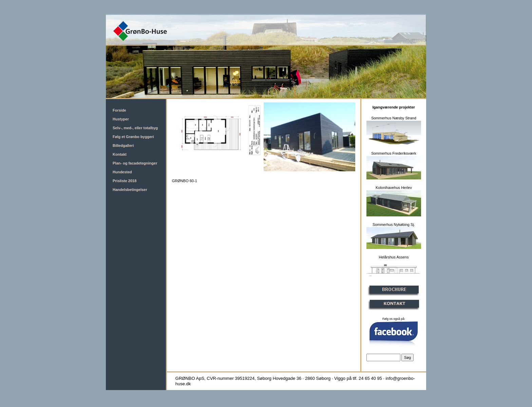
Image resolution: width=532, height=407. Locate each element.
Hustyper (121, 119)
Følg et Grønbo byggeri (133, 137)
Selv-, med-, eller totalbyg (135, 128)
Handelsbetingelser (130, 190)
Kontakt (120, 154)
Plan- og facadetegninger (135, 163)
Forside (119, 110)
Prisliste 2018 (125, 181)
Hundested (122, 172)
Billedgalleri (123, 146)
